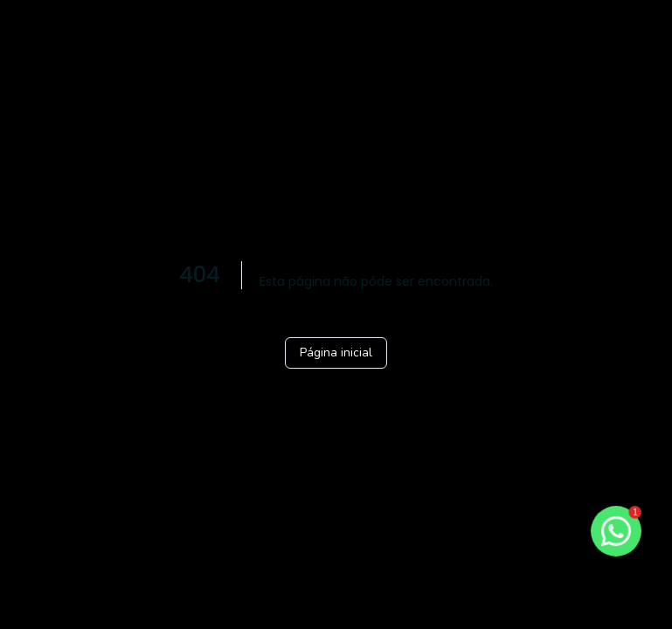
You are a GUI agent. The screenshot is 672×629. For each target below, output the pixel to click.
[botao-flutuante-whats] (616, 531)
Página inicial (336, 353)
